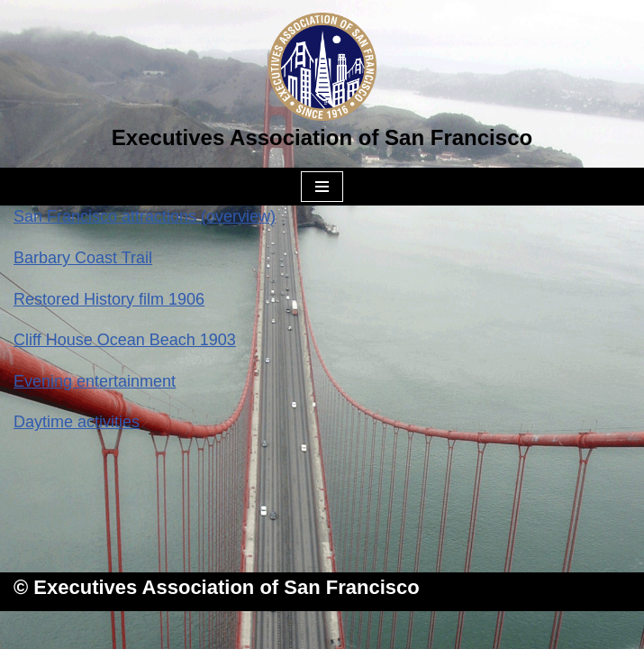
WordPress (393, 629)
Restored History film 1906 (109, 299)
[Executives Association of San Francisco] (322, 84)
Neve (231, 629)
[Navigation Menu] (322, 187)
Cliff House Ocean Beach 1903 (125, 340)
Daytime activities (77, 422)
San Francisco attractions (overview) (145, 216)
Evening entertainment (95, 381)
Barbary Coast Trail (83, 258)
